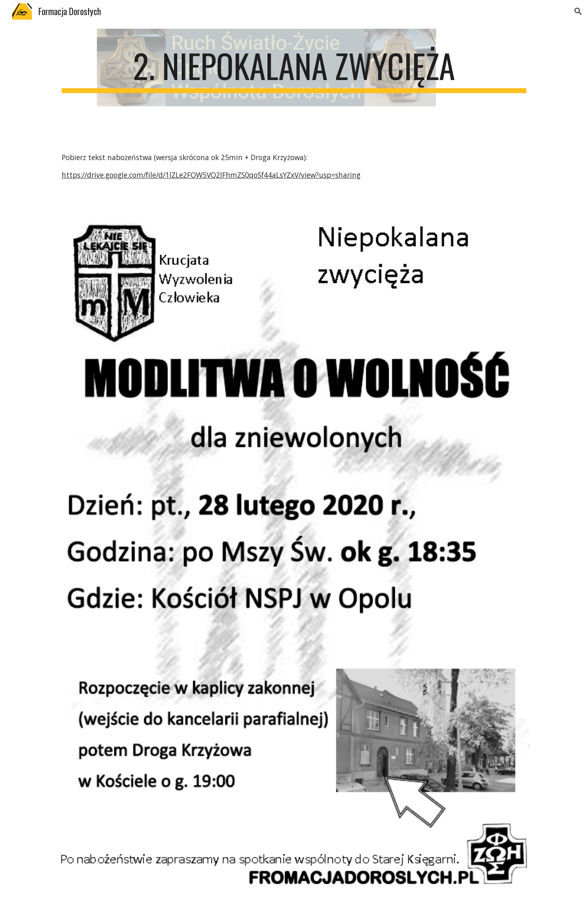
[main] (294, 69)
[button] (578, 11)
